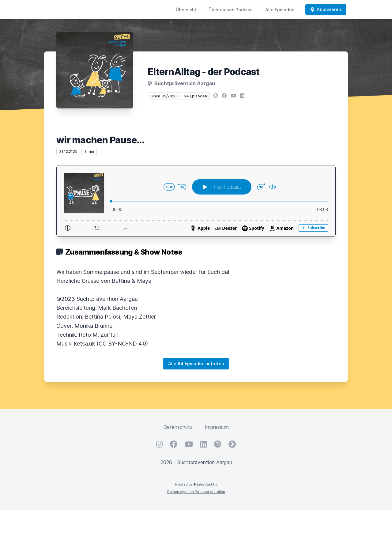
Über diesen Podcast (231, 10)
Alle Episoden (280, 10)
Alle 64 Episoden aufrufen (196, 363)
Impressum (217, 427)
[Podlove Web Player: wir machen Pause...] (196, 201)
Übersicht (186, 10)
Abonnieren (326, 9)
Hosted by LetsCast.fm (196, 484)
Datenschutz (178, 427)
